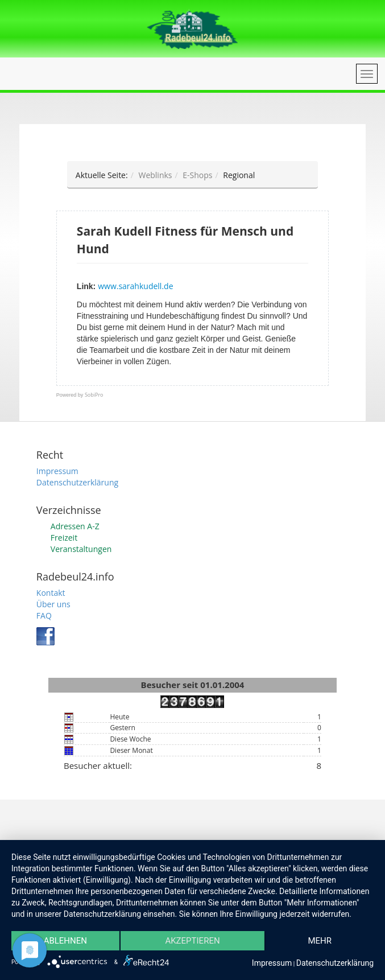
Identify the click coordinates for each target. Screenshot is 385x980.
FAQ (44, 615)
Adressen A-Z (75, 526)
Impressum (57, 471)
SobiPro (94, 395)
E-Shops (197, 175)
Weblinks (155, 175)
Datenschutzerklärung (77, 482)
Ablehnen (65, 941)
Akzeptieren (192, 941)
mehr (320, 941)
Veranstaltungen (81, 549)
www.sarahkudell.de (135, 286)
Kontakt (51, 593)
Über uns (53, 604)
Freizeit (64, 538)
